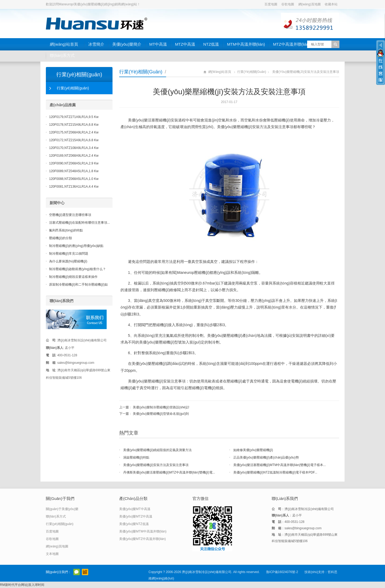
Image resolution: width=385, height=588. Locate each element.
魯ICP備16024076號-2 (282, 572)
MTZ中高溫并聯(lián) (292, 44)
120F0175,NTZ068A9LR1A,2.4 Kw (74, 132)
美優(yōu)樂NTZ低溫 (134, 524)
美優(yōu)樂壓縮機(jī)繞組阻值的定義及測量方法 (157, 450)
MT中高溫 (158, 44)
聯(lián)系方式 (62, 55)
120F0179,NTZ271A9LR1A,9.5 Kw (74, 117)
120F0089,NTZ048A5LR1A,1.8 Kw (74, 171)
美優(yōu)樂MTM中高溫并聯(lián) (143, 531)
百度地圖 (271, 4)
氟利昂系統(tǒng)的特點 (66, 230)
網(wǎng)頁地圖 (310, 4)
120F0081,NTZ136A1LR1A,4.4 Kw (74, 187)
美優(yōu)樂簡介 (127, 44)
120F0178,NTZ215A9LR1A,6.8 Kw (74, 125)
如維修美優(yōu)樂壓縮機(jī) (253, 450)
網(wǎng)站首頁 (64, 44)
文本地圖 (52, 554)
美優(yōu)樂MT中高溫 (135, 509)
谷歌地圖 (288, 4)
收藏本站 (331, 4)
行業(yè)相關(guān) (141, 72)
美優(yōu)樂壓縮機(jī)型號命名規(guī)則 (161, 414)
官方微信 (77, 572)
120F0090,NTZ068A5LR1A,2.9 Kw (74, 163)
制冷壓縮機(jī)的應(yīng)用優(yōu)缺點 (76, 246)
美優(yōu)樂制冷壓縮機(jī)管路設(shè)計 (161, 407)
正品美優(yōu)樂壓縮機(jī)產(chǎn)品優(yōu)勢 (266, 457)
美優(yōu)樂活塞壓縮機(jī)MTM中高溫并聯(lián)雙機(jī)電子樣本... (280, 465)
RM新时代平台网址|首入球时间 (22, 585)
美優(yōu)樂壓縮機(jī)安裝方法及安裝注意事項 (156, 465)
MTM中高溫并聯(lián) (246, 44)
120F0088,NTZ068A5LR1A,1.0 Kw (74, 179)
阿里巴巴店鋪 (85, 572)
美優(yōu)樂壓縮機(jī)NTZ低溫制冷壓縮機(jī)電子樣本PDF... (275, 472)
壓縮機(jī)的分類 (61, 238)
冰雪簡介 (96, 44)
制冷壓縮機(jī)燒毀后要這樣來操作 (73, 277)
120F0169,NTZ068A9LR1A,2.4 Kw (74, 156)
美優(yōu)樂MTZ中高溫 (136, 516)
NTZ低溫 (211, 44)
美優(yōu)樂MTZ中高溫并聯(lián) (143, 539)
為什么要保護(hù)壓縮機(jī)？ (68, 261)
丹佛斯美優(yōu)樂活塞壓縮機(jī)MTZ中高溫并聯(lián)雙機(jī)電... (169, 472)
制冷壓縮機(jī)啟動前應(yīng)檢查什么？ (77, 269)
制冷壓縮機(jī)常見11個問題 (69, 254)
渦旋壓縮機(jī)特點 (136, 457)
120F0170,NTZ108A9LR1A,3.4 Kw (74, 148)
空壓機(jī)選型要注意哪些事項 (70, 215)
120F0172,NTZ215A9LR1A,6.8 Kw (74, 140)
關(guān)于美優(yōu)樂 (62, 509)
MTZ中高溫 (185, 44)
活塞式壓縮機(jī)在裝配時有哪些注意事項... (79, 223)
